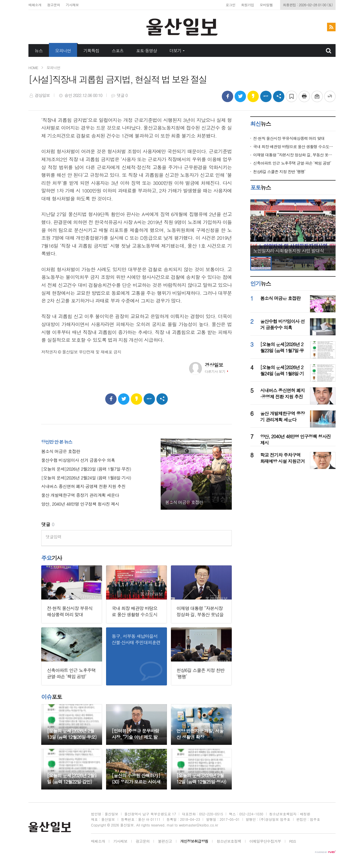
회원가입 (248, 5)
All (138, 825)
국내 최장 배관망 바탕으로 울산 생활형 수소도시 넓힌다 (294, 147)
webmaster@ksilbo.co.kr (198, 825)
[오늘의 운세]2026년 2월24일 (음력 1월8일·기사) (86, 478)
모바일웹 (266, 5)
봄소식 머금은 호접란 (61, 451)
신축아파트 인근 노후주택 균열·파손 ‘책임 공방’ (292, 163)
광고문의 (54, 5)
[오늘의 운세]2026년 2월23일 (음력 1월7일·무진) (86, 469)
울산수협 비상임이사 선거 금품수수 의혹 (78, 460)
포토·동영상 (146, 50)
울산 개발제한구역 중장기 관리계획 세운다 (80, 495)
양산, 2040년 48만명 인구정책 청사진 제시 (80, 504)
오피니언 (63, 50)
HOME (33, 68)
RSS (292, 841)
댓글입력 (54, 537)
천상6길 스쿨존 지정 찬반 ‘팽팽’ (279, 172)
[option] (293, 228)
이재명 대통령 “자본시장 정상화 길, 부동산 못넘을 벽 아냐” (294, 155)
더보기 (175, 50)
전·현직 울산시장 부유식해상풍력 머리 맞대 (289, 138)
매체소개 (35, 5)
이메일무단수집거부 (265, 841)
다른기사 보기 (215, 371)
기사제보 (72, 5)
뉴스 (39, 50)
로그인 (230, 5)
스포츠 (118, 50)
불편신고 (165, 841)
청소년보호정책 (229, 841)
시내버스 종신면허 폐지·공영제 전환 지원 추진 (83, 486)
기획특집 (91, 50)
